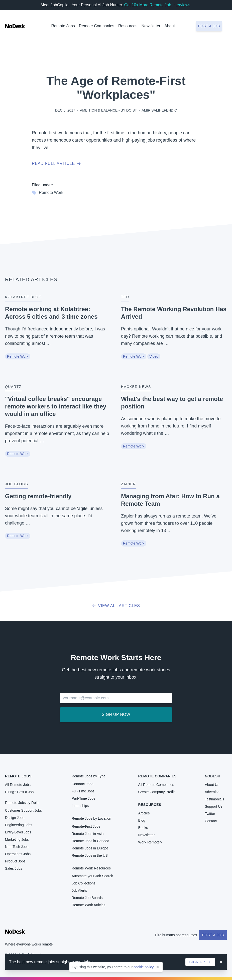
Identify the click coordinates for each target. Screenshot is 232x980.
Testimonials (214, 799)
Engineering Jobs (19, 825)
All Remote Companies (156, 785)
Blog (142, 820)
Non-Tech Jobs (17, 847)
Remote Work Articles (88, 905)
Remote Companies (97, 26)
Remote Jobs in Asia (88, 834)
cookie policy (144, 967)
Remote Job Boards (87, 898)
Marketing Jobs (17, 839)
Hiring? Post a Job (19, 792)
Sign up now (116, 714)
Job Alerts (79, 890)
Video (154, 356)
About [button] (170, 26)
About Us (212, 785)
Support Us (213, 806)
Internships (80, 806)
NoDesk (212, 776)
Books (143, 828)
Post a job (209, 26)
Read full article (56, 163)
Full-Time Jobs (83, 791)
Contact (211, 821)
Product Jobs (15, 861)
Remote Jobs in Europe (90, 848)
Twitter (210, 814)
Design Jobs (15, 818)
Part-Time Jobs (83, 798)
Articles (144, 813)
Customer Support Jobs (23, 810)
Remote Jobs (63, 26)
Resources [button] (128, 26)
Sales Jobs (14, 868)
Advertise (212, 792)
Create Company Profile (157, 792)
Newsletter (151, 26)
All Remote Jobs (18, 785)
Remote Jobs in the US (90, 855)
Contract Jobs (82, 784)
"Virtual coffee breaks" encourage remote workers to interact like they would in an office (56, 406)
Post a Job (213, 935)
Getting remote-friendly (38, 496)
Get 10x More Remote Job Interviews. (158, 5)
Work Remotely (150, 842)
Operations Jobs (18, 854)
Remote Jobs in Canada (90, 841)
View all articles (116, 606)
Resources (150, 805)
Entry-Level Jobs (18, 832)
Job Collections (84, 883)
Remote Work (48, 193)
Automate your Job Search (92, 876)
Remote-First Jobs (86, 826)
